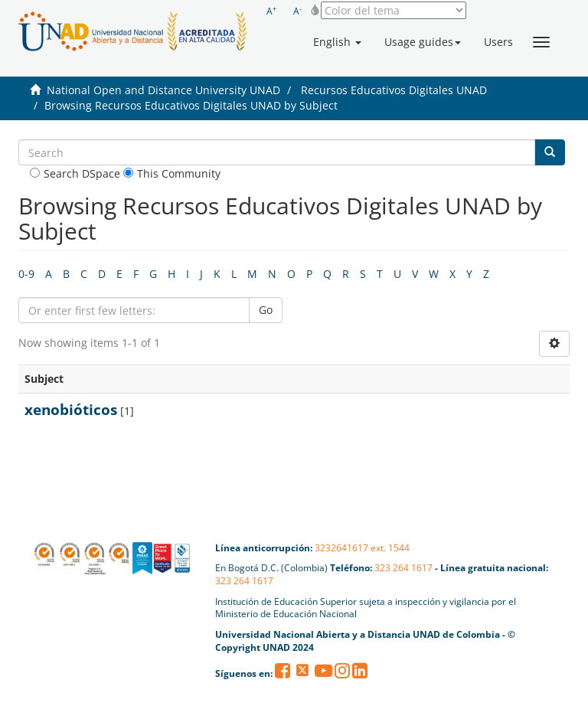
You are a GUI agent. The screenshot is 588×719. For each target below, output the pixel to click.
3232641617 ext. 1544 (362, 548)
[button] (337, 42)
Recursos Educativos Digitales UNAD (394, 90)
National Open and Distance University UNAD (163, 90)
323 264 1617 (403, 568)
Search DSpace (75, 173)
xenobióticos (71, 410)
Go (266, 310)
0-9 (26, 274)
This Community (172, 173)
